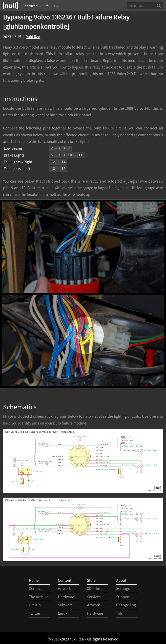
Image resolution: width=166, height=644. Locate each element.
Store (91, 578)
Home (34, 578)
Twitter (35, 611)
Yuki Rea (33, 37)
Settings (123, 586)
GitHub (35, 603)
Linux (63, 611)
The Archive (39, 595)
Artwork (64, 586)
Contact (35, 586)
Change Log (126, 603)
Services (94, 595)
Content (65, 578)
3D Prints (95, 586)
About (121, 578)
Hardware (66, 595)
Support (123, 595)
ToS (119, 611)
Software (65, 603)
